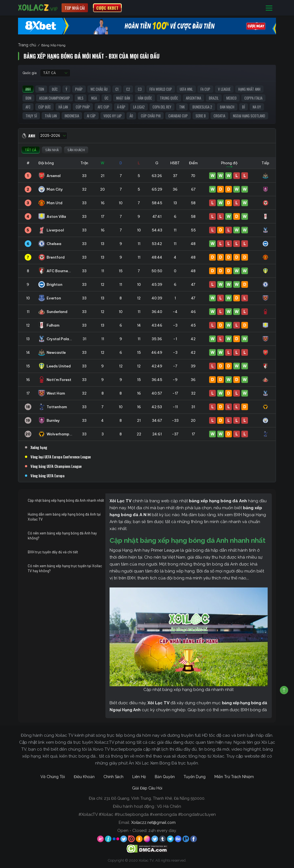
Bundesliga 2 (202, 107)
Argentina (193, 98)
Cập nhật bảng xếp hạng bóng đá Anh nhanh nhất (66, 500)
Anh (28, 89)
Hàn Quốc (145, 98)
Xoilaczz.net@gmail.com (153, 822)
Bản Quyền (165, 777)
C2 (128, 89)
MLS (81, 98)
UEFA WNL (186, 89)
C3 (140, 89)
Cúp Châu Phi (151, 116)
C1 (117, 89)
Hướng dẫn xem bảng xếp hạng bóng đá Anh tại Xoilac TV (64, 517)
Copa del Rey (162, 107)
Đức (55, 89)
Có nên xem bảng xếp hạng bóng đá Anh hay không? (62, 536)
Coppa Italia (253, 98)
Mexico (231, 98)
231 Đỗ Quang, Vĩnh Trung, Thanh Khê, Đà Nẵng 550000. (155, 798)
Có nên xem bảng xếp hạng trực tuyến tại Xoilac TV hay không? (65, 568)
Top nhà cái (75, 8)
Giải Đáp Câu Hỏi (147, 788)
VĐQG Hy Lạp (113, 116)
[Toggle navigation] (269, 8)
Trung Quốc (169, 98)
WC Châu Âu (99, 89)
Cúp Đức (45, 107)
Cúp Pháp (83, 107)
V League (224, 89)
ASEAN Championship (55, 98)
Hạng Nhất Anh (249, 89)
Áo (131, 116)
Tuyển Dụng (195, 777)
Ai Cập (91, 116)
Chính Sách (113, 777)
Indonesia (72, 116)
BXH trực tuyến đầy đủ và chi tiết (53, 552)
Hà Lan (63, 107)
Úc (107, 98)
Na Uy (257, 107)
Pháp (79, 89)
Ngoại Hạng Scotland (249, 116)
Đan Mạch (227, 107)
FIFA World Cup (161, 89)
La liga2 (139, 107)
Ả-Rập (121, 107)
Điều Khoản (84, 777)
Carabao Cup (178, 116)
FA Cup (205, 89)
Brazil (214, 98)
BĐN (28, 98)
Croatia (219, 116)
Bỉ (244, 107)
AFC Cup (103, 107)
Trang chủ (27, 45)
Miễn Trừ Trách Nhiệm (234, 777)
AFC (28, 107)
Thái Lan (51, 116)
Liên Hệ (139, 777)
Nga (94, 98)
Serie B (201, 116)
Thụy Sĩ (31, 116)
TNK (182, 107)
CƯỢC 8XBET (107, 8)
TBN (41, 89)
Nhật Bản (123, 98)
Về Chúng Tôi (53, 777)
